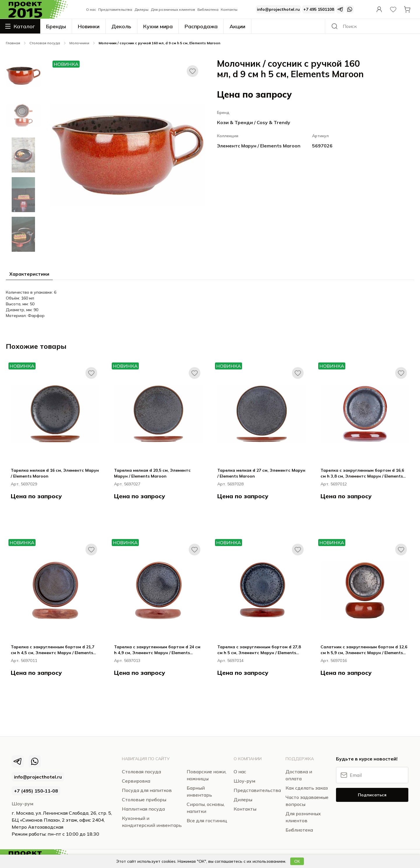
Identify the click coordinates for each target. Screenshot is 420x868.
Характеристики (29, 274)
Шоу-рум (22, 804)
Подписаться (372, 795)
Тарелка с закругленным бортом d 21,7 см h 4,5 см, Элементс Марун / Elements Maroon (52, 650)
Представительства (115, 9)
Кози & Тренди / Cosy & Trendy (254, 122)
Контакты (229, 9)
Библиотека (208, 9)
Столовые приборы (144, 800)
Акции (237, 26)
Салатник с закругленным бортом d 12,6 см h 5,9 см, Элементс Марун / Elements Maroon (364, 650)
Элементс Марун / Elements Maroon (259, 146)
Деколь (121, 26)
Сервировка (136, 781)
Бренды (56, 26)
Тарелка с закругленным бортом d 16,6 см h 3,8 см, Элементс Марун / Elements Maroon (362, 473)
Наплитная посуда (143, 809)
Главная (13, 43)
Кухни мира (158, 26)
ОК (297, 861)
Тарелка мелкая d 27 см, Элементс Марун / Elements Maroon (261, 473)
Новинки (89, 26)
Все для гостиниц (207, 821)
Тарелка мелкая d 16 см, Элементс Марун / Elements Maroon (55, 473)
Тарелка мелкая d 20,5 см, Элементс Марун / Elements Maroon (152, 473)
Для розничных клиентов (173, 9)
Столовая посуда (45, 43)
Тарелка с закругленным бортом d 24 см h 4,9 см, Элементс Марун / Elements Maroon (157, 650)
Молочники (79, 43)
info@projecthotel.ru (278, 9)
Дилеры (141, 9)
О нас (91, 9)
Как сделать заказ (307, 788)
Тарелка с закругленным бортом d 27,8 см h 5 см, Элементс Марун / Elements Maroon (259, 650)
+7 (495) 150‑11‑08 (36, 791)
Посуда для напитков (147, 790)
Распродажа (201, 26)
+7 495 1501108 (319, 9)
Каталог (20, 26)
